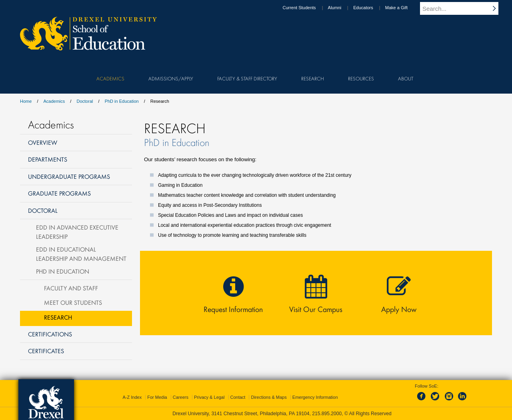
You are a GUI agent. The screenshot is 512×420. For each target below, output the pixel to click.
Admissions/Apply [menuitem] (171, 78)
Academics (54, 101)
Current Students (307, 8)
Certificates (46, 351)
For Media (157, 397)
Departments (48, 159)
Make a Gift (404, 8)
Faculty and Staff (71, 288)
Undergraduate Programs (69, 176)
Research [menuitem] (313, 78)
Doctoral (85, 101)
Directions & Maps (269, 397)
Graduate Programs (59, 193)
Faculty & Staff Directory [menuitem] (247, 78)
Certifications (50, 334)
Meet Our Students (73, 302)
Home (26, 101)
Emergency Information (315, 397)
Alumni (342, 8)
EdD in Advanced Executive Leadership (77, 232)
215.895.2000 (327, 414)
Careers (181, 397)
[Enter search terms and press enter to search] (464, 8)
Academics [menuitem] (110, 78)
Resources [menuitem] (361, 78)
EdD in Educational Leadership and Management (81, 254)
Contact (238, 397)
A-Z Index (132, 397)
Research (58, 317)
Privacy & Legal (209, 397)
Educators (371, 8)
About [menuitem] (406, 78)
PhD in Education (122, 101)
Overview (43, 142)
